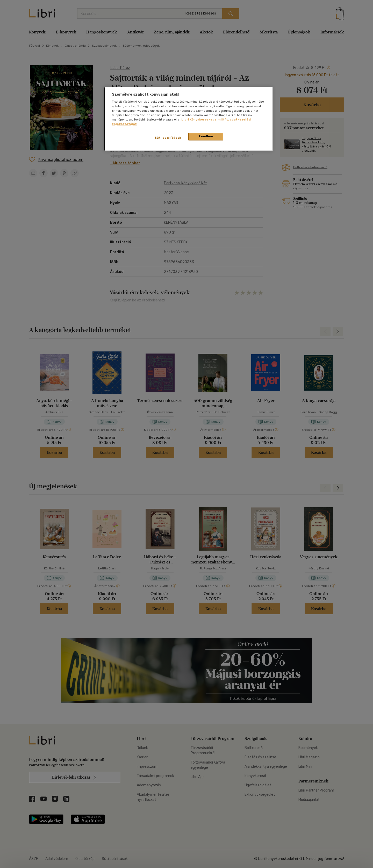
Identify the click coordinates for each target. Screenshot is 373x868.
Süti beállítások (168, 138)
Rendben (206, 136)
